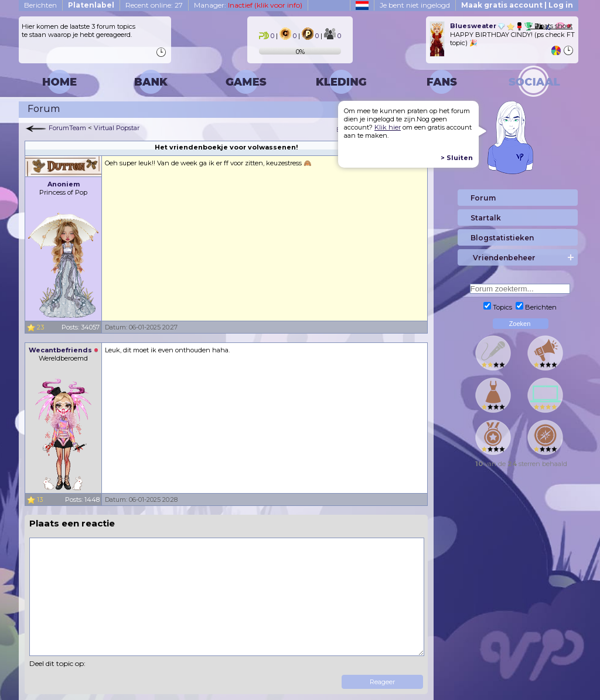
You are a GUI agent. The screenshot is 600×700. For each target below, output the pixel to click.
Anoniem (64, 184)
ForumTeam (67, 128)
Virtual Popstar (117, 128)
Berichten (40, 5)
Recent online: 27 (154, 5)
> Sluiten (457, 158)
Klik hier (388, 127)
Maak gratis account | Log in (517, 5)
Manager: (248, 5)
